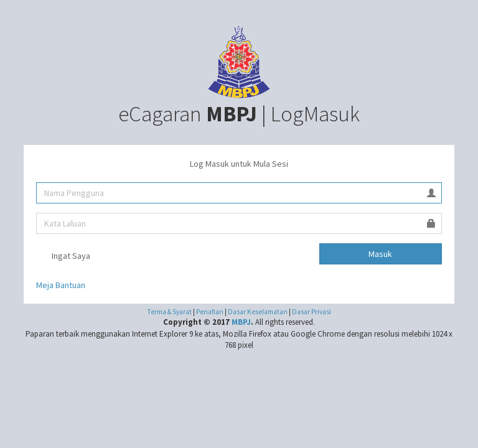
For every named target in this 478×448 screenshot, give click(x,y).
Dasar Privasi (312, 312)
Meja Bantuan (61, 285)
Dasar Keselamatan (258, 312)
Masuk (380, 254)
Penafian (210, 312)
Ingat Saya (63, 257)
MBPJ (241, 322)
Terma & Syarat (169, 312)
